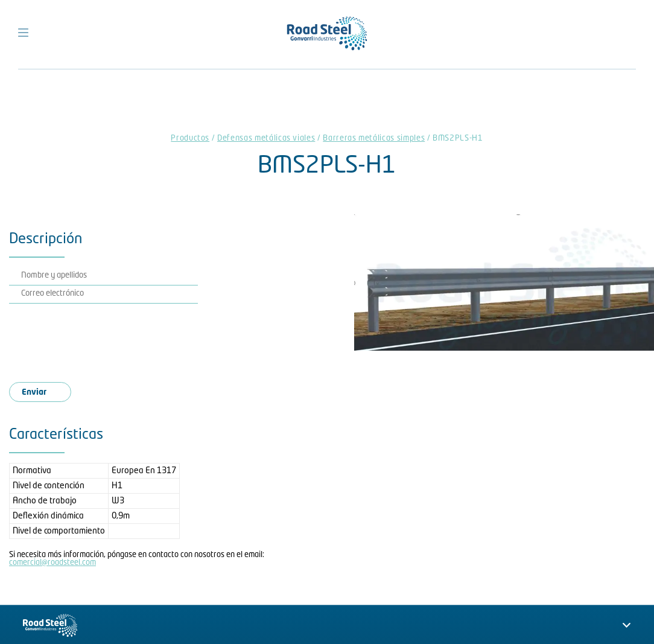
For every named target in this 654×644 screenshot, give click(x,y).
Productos (190, 139)
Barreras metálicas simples (374, 139)
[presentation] (113, 339)
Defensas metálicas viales (266, 139)
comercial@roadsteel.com (52, 563)
